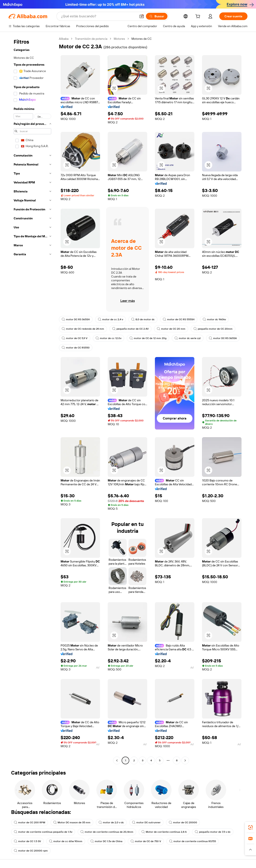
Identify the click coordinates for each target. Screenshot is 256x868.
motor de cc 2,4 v (111, 319)
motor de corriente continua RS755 (193, 841)
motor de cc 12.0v (108, 338)
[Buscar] (157, 16)
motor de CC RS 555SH (179, 319)
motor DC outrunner (146, 822)
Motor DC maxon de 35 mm (72, 822)
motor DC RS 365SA (223, 338)
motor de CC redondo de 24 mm (83, 329)
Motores (119, 39)
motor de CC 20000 (183, 822)
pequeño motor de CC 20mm (213, 329)
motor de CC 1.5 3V (27, 841)
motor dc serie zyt (188, 338)
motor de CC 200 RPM (30, 822)
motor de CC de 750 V (146, 841)
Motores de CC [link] (142, 39)
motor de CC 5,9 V (75, 338)
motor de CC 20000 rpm (31, 851)
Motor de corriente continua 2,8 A (164, 832)
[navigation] (32, 400)
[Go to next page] (185, 760)
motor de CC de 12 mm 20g (148, 338)
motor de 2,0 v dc (111, 822)
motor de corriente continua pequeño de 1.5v (43, 832)
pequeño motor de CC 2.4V (130, 329)
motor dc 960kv (214, 319)
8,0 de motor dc (143, 319)
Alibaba (64, 39)
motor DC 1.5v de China (106, 841)
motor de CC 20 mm (171, 329)
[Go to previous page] (117, 760)
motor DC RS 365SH (76, 319)
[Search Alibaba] (98, 16)
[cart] (199, 17)
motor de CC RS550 (76, 348)
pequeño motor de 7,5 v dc (213, 832)
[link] (250, 827)
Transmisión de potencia (91, 39)
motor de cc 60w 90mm (66, 841)
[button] (142, 16)
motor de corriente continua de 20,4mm (107, 832)
